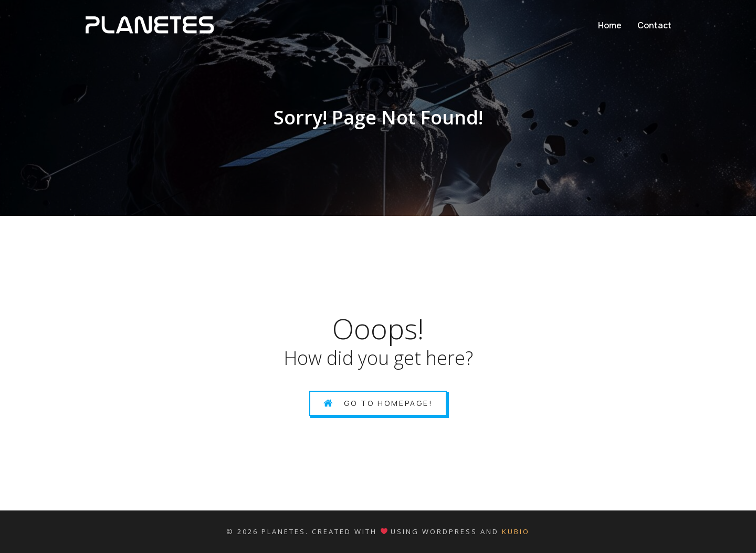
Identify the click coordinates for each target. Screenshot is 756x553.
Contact (654, 25)
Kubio (516, 531)
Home (610, 25)
